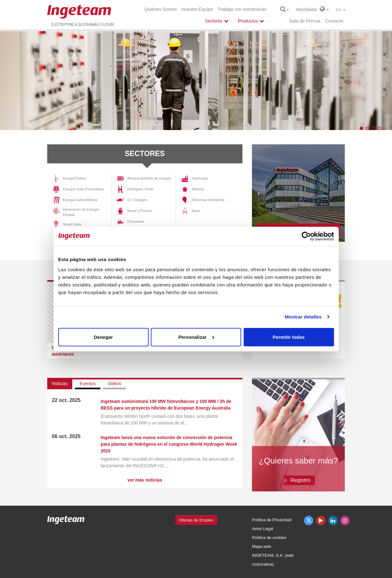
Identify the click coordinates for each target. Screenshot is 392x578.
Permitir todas (289, 337)
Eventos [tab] (88, 384)
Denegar (103, 337)
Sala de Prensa (305, 21)
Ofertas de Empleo (196, 520)
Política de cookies (269, 538)
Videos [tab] (115, 384)
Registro (301, 480)
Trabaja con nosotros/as (242, 9)
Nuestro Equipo (197, 9)
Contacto (334, 21)
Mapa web (261, 546)
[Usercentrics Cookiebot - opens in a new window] (306, 236)
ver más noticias (145, 480)
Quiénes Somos (161, 9)
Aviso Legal (263, 529)
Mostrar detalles (303, 317)
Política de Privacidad (272, 520)
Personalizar (196, 337)
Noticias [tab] (60, 384)
